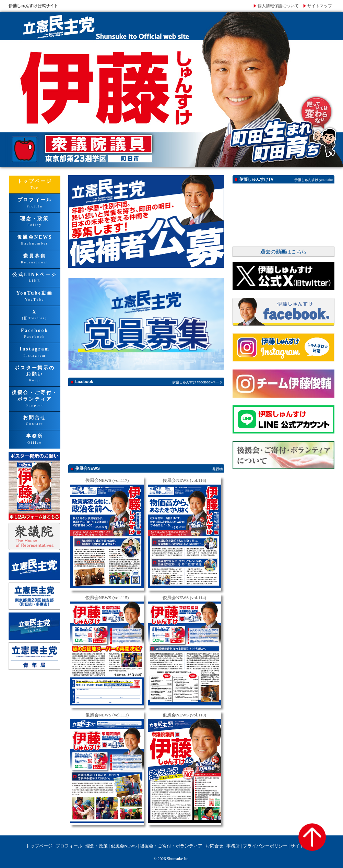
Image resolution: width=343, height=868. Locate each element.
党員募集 (35, 259)
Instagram (35, 352)
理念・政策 (35, 222)
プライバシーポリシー (265, 846)
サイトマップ (320, 6)
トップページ (35, 185)
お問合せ (35, 421)
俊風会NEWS (35, 241)
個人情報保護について (278, 6)
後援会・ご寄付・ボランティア (35, 399)
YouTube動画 (35, 296)
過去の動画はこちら (283, 252)
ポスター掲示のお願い (35, 374)
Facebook (35, 334)
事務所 (35, 439)
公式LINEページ (35, 278)
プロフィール (35, 203)
